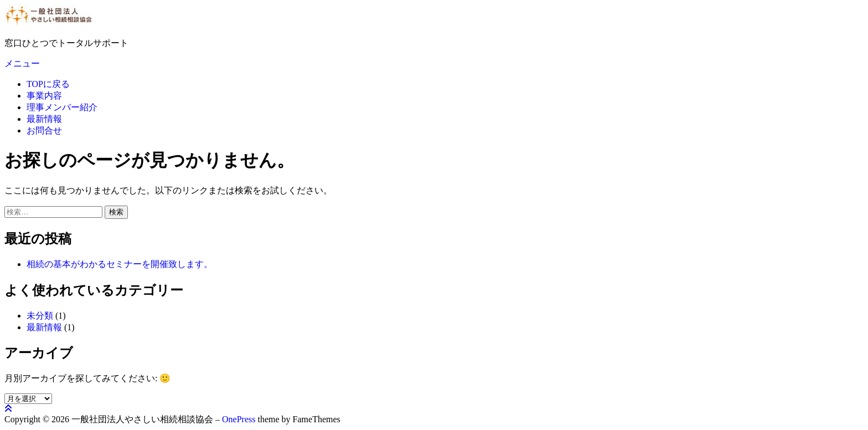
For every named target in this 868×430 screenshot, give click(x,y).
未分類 (40, 316)
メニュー (22, 63)
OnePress (239, 419)
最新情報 (44, 119)
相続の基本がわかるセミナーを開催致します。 (120, 264)
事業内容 (44, 96)
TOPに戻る (48, 84)
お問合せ (44, 130)
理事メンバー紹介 (62, 107)
